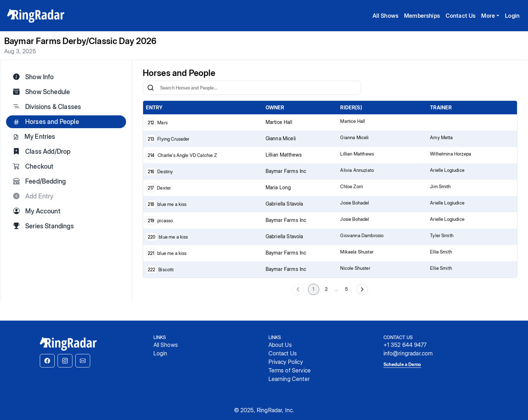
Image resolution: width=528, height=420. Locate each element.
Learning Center (289, 379)
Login (512, 16)
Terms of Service (290, 370)
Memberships (422, 16)
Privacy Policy (286, 362)
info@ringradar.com (408, 353)
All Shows (385, 16)
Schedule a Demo (402, 364)
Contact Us (461, 16)
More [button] (488, 16)
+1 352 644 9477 (405, 345)
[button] (47, 361)
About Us (280, 345)
